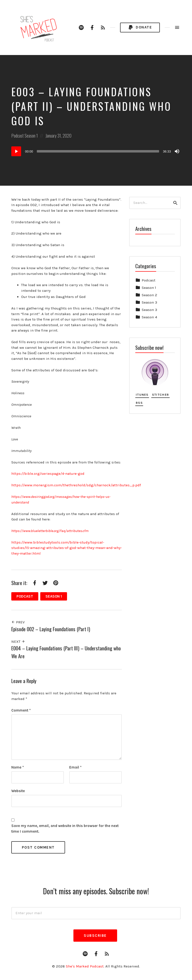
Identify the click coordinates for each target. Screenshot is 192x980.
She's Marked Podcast (85, 966)
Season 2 (149, 295)
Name (18, 767)
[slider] (98, 151)
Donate (140, 28)
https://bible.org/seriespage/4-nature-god (48, 474)
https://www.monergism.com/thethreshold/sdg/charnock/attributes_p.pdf (76, 485)
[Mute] (177, 151)
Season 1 (31, 136)
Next (18, 642)
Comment (21, 710)
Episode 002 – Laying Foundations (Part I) (51, 629)
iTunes (142, 395)
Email (75, 767)
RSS (139, 403)
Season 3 (149, 302)
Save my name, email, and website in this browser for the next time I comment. (65, 829)
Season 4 (149, 317)
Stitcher (160, 395)
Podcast (17, 136)
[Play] (16, 151)
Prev (18, 622)
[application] (96, 151)
